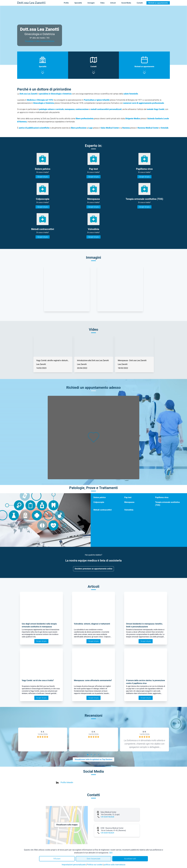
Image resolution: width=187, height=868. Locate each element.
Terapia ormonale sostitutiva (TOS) (167, 504)
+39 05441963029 (107, 833)
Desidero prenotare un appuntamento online (93, 569)
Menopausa (129, 502)
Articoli (113, 3)
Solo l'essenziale (93, 859)
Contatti (140, 3)
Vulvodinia (129, 510)
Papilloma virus (162, 497)
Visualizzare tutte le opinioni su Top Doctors (93, 759)
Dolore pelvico (100, 497)
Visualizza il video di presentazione (40, 41)
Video (102, 3)
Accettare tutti (130, 859)
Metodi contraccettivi (103, 510)
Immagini (91, 3)
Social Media (126, 3)
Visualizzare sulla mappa (67, 825)
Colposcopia (99, 502)
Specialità (78, 3)
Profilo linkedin (67, 782)
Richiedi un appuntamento (158, 3)
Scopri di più (43, 177)
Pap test (128, 497)
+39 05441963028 (107, 817)
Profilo (66, 3)
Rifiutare (57, 859)
